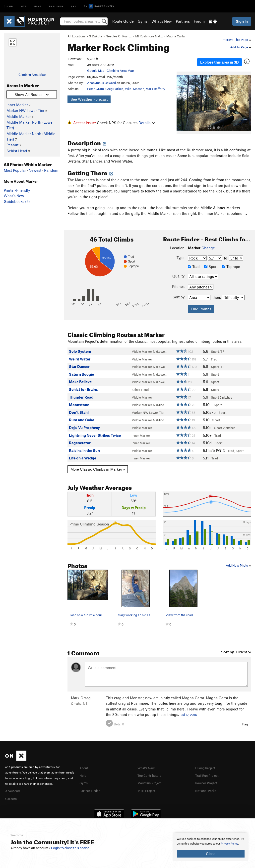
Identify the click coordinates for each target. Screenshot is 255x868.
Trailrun (56, 6)
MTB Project (148, 784)
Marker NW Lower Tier (25, 110)
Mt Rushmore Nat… (149, 36)
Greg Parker (114, 89)
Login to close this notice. (71, 848)
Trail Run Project (209, 770)
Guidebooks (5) (17, 201)
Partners (183, 21)
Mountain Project (152, 777)
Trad (194, 261)
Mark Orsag (81, 693)
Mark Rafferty (155, 89)
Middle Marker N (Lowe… (149, 346)
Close (211, 854)
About (85, 762)
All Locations (76, 36)
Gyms (143, 21)
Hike (38, 6)
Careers (12, 792)
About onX (14, 785)
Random (51, 170)
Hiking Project (207, 762)
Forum (199, 21)
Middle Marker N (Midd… (149, 400)
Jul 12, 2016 (189, 709)
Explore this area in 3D (220, 59)
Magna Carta (176, 36)
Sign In (242, 21)
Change (208, 243)
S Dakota (96, 36)
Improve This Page (236, 40)
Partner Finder (92, 784)
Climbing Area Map (32, 75)
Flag (245, 719)
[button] (182, 97)
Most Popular (15, 170)
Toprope (231, 261)
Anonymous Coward (101, 83)
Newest (35, 170)
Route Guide (123, 21)
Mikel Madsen (134, 89)
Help (83, 770)
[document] (211, 847)
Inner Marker (17, 105)
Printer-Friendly (17, 190)
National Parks (207, 784)
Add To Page (241, 47)
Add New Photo (239, 560)
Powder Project (208, 777)
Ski (74, 6)
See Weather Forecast (89, 99)
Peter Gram (96, 89)
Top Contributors (152, 770)
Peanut (12, 145)
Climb (8, 6)
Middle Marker (19, 116)
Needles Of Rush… (119, 36)
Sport (211, 261)
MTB (24, 6)
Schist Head (17, 151)
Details (147, 123)
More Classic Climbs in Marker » (98, 464)
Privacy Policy (229, 844)
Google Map (96, 71)
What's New (162, 21)
